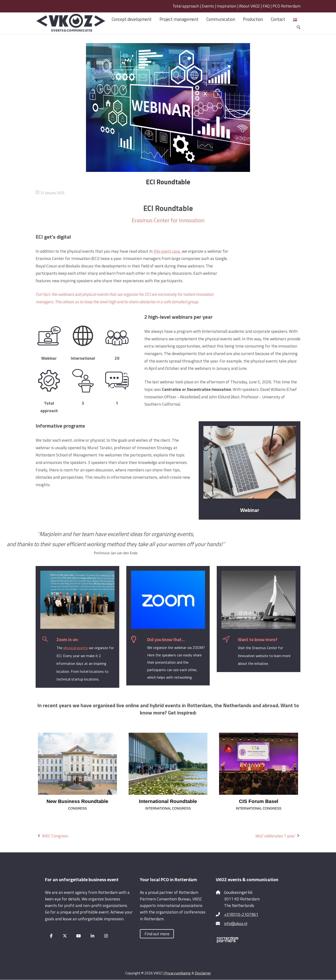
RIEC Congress (55, 836)
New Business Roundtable (77, 801)
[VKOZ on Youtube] (79, 936)
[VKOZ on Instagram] (106, 936)
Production (253, 19)
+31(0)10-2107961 (241, 914)
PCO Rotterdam (286, 6)
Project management (179, 19)
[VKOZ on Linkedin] (92, 936)
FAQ (266, 6)
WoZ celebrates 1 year (275, 836)
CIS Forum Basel (259, 801)
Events (208, 6)
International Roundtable (168, 801)
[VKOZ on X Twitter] (65, 936)
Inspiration (226, 6)
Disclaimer (203, 973)
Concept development (132, 19)
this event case (167, 251)
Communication (221, 19)
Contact (278, 19)
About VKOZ (249, 6)
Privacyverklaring (177, 973)
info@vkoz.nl (236, 923)
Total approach (186, 6)
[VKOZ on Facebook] (51, 936)
